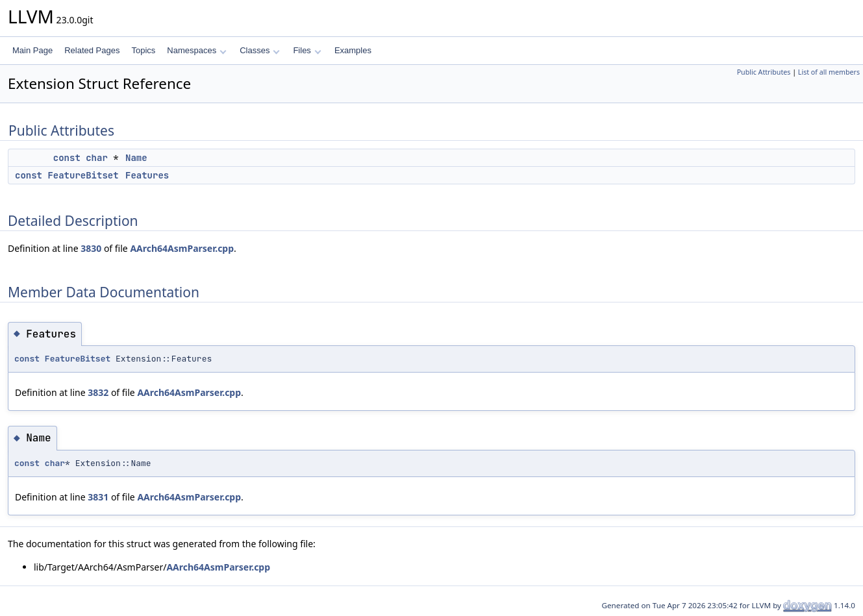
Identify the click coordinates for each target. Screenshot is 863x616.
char (97, 158)
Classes (260, 50)
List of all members (829, 72)
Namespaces (196, 50)
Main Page (32, 50)
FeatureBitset (83, 175)
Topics (143, 50)
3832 (98, 392)
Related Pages (92, 50)
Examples (353, 50)
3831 (98, 497)
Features (147, 175)
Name (136, 158)
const (67, 158)
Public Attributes (764, 72)
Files (307, 50)
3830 (91, 248)
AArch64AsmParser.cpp (182, 248)
